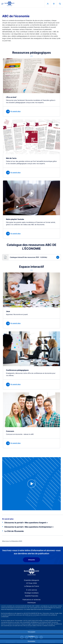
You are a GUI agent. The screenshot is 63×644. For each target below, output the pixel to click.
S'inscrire (32, 560)
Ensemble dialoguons (32, 580)
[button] (32, 257)
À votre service (32, 590)
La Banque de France (32, 586)
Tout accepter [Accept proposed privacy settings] (32, 632)
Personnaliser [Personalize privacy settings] (32, 641)
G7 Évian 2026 (32, 583)
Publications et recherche (32, 600)
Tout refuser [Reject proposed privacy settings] (32, 636)
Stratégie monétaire (32, 593)
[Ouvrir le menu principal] (3, 4)
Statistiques (32, 603)
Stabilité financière (32, 596)
